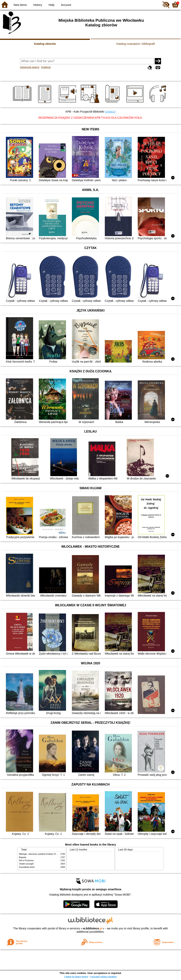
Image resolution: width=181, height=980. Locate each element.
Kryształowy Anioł (27, 867)
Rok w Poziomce (26, 860)
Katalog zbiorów (45, 44)
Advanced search (30, 67)
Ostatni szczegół (26, 864)
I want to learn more (76, 977)
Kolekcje (46, 67)
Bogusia (23, 857)
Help (52, 5)
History (38, 5)
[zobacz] (110, 112)
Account (66, 5)
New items (20, 5)
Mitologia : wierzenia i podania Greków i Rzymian (41, 854)
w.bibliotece (93, 928)
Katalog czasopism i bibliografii (136, 44)
